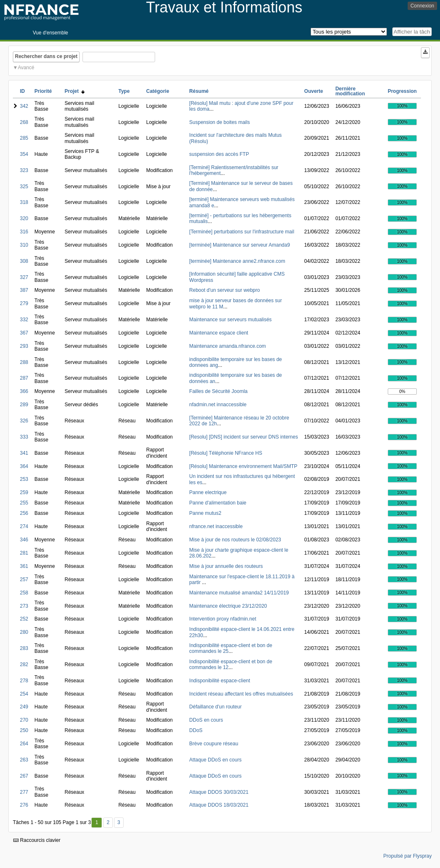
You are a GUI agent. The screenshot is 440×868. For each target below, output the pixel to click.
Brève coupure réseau (214, 744)
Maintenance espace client (219, 333)
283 (24, 648)
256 (24, 513)
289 (24, 405)
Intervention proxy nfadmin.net (222, 619)
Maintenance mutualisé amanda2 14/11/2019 (239, 593)
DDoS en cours (206, 720)
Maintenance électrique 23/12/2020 (228, 606)
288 (24, 362)
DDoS (196, 730)
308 (24, 261)
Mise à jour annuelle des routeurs (226, 566)
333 (24, 437)
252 (24, 619)
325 (24, 187)
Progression (402, 91)
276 (24, 805)
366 (24, 391)
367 (24, 333)
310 (24, 245)
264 (24, 744)
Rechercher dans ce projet (46, 56)
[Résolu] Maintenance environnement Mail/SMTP (243, 466)
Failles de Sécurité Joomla (218, 391)
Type (124, 91)
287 (24, 378)
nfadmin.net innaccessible (218, 405)
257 (24, 579)
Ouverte (314, 91)
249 (24, 707)
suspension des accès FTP (219, 154)
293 (24, 346)
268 (24, 122)
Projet (75, 91)
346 (24, 540)
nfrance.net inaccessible (216, 526)
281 (24, 553)
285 (24, 138)
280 (24, 632)
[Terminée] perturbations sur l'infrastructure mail (242, 232)
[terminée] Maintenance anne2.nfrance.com (237, 261)
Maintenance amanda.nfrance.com (227, 346)
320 (24, 218)
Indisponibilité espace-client (220, 681)
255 (24, 503)
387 (24, 290)
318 (24, 202)
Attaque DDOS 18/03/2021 (219, 805)
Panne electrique (208, 492)
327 (24, 277)
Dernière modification (350, 91)
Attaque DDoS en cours (215, 760)
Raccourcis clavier (37, 840)
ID (22, 91)
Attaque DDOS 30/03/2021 (219, 792)
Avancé (26, 68)
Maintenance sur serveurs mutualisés (230, 320)
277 (24, 792)
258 (24, 593)
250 (24, 730)
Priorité (43, 91)
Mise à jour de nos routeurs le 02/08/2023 (235, 540)
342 (24, 106)
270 (24, 720)
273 (24, 606)
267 (24, 776)
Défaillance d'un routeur (215, 707)
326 (24, 421)
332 (24, 320)
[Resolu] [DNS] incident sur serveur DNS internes (243, 437)
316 (24, 232)
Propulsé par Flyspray (407, 856)
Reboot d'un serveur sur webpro (224, 290)
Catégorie (157, 91)
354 (24, 154)
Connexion (422, 6)
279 (24, 303)
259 (24, 492)
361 (24, 566)
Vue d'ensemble (50, 33)
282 (24, 664)
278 (24, 681)
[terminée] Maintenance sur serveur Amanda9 (239, 245)
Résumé (199, 91)
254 (24, 694)
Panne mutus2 (205, 513)
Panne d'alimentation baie (218, 503)
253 (24, 479)
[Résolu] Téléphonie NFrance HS (226, 453)
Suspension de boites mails (219, 122)
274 (24, 526)
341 (24, 453)
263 (24, 760)
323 (24, 170)
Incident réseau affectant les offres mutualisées (241, 694)
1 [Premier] (97, 822)
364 (24, 466)
